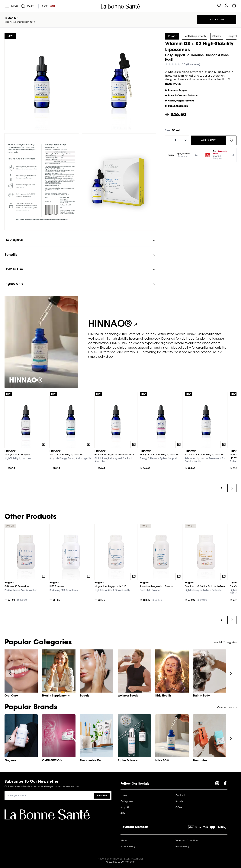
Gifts (123, 814)
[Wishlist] (219, 6)
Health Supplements (195, 36)
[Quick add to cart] (44, 444)
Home (124, 796)
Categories (127, 802)
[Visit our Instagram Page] (217, 784)
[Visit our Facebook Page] (225, 784)
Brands (179, 802)
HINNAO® (172, 36)
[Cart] (234, 6)
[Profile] (226, 6)
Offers (179, 808)
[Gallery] (120, 445)
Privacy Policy (128, 847)
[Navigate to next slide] (231, 674)
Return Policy (182, 847)
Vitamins (217, 36)
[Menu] (11, 6)
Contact (180, 796)
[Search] (28, 6)
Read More (173, 84)
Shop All (125, 808)
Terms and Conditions (187, 841)
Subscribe (102, 796)
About (124, 841)
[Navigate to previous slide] (10, 674)
